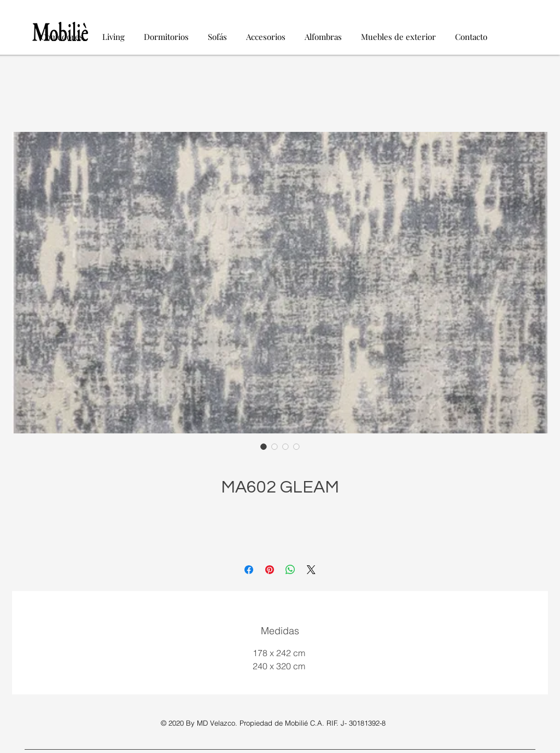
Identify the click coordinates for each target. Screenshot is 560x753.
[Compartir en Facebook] (249, 570)
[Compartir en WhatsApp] (290, 570)
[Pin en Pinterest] (270, 570)
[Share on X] (311, 570)
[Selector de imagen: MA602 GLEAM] (264, 447)
